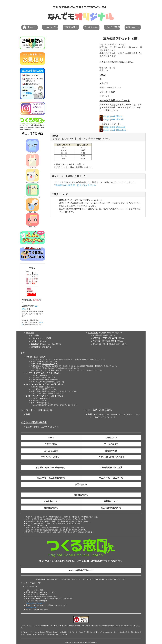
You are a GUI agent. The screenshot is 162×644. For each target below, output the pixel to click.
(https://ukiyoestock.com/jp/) (35, 603)
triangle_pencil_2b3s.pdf (113, 119)
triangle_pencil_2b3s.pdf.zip (114, 130)
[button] (50, 27)
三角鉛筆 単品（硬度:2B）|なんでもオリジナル (75, 185)
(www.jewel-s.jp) (31, 607)
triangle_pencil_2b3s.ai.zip (114, 127)
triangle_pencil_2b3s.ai (112, 116)
